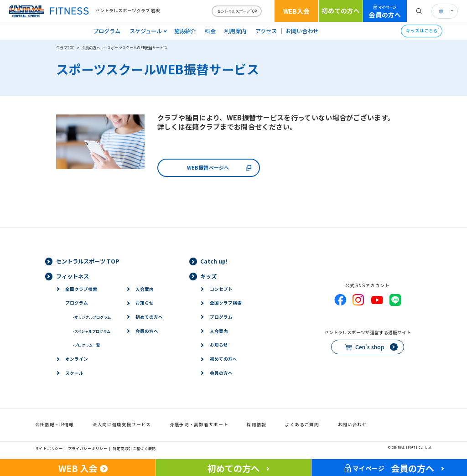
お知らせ (145, 303)
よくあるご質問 (302, 424)
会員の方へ (385, 12)
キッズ (208, 276)
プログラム (107, 31)
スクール (74, 373)
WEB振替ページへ (208, 167)
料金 (210, 31)
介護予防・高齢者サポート (199, 424)
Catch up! (214, 261)
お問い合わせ (302, 31)
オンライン (77, 359)
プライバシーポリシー (88, 448)
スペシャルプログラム (92, 331)
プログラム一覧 (86, 345)
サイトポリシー (49, 448)
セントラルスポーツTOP (237, 11)
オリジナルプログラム (92, 317)
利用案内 (235, 31)
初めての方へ (341, 10)
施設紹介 (185, 31)
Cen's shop (370, 347)
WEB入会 (296, 11)
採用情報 (257, 424)
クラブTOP (65, 47)
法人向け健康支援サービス (122, 424)
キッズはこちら (422, 31)
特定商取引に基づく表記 (135, 448)
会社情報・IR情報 (54, 424)
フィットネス (73, 276)
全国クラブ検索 (81, 289)
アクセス (266, 31)
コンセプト (221, 289)
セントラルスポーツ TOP (88, 261)
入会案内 (145, 289)
